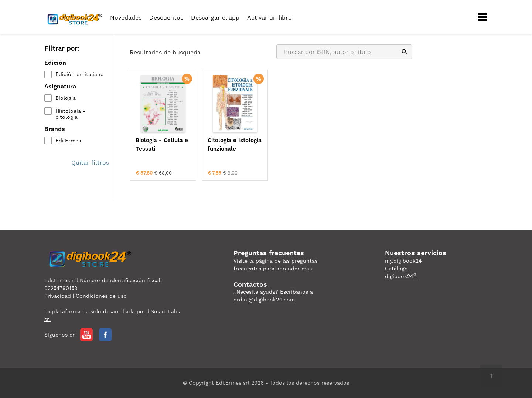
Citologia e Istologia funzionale (235, 144)
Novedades (126, 18)
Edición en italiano (80, 74)
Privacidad (58, 296)
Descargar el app (215, 18)
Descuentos (166, 18)
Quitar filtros (90, 163)
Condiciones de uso (101, 296)
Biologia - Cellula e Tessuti (162, 144)
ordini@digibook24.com (264, 300)
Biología (66, 98)
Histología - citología (70, 114)
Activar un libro (270, 18)
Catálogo (396, 269)
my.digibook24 (403, 261)
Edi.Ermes (68, 141)
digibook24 (401, 276)
